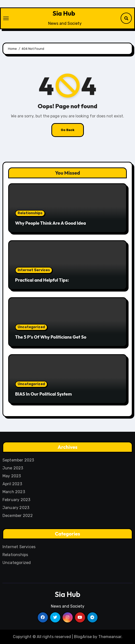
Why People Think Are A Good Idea (51, 223)
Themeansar (110, 637)
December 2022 (18, 516)
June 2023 (13, 468)
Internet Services (34, 270)
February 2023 (17, 500)
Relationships (30, 213)
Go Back (68, 130)
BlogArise (83, 637)
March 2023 (14, 492)
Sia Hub (64, 13)
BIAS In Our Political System (44, 394)
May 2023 (12, 476)
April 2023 (12, 484)
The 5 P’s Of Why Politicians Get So (51, 337)
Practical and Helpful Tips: (42, 280)
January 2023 (16, 508)
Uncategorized (31, 327)
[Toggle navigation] (6, 18)
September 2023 (18, 460)
